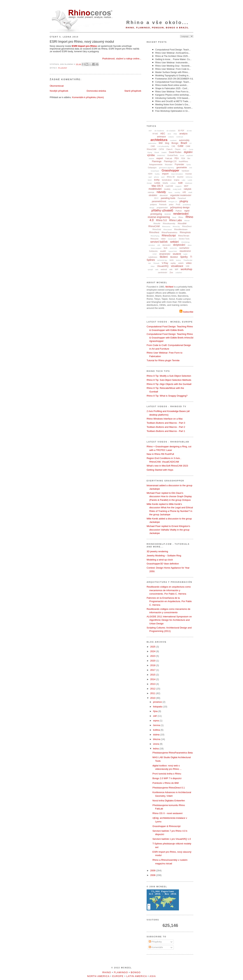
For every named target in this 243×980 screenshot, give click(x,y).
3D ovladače (171, 131)
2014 (153, 679)
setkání (174, 242)
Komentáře (156, 947)
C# (191, 143)
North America (98, 976)
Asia (153, 976)
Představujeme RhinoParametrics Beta (172, 753)
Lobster (173, 183)
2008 (153, 875)
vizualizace (177, 266)
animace (161, 137)
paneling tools (168, 198)
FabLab (169, 158)
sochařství (184, 248)
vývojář (150, 270)
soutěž (163, 251)
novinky (177, 192)
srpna (156, 721)
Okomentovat (57, 86)
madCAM (169, 186)
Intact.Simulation (177, 174)
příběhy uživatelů (162, 210)
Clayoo (178, 149)
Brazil (184, 143)
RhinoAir (157, 224)
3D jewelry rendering (157, 551)
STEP (155, 254)
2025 (153, 647)
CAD (153, 146)
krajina (177, 180)
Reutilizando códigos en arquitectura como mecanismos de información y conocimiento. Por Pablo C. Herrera (169, 590)
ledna (156, 749)
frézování (169, 165)
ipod (163, 177)
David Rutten (175, 152)
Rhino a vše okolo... (158, 22)
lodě (180, 183)
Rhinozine (155, 239)
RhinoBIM (182, 223)
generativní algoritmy (167, 168)
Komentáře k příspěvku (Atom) (88, 97)
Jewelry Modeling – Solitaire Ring (164, 556)
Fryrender (179, 164)
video (189, 263)
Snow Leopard (156, 248)
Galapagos (152, 168)
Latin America (137, 976)
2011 (153, 693)
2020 (153, 661)
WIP (177, 269)
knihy (157, 180)
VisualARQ (163, 266)
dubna (157, 735)
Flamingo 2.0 (170, 161)
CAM (180, 146)
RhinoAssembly (169, 224)
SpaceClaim (173, 251)
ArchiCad (180, 137)
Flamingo (157, 161)
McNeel (169, 287)
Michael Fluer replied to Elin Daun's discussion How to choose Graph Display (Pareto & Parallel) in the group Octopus (169, 496)
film (189, 158)
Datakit (164, 152)
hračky (157, 174)
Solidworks (153, 251)
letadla (165, 183)
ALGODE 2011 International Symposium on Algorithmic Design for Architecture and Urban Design (169, 620)
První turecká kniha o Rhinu (167, 774)
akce (169, 134)
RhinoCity (176, 227)
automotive (152, 143)
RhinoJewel (168, 230)
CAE (173, 146)
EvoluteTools (173, 155)
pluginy (63, 68)
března (157, 739)
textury (178, 260)
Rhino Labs (176, 220)
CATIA (161, 149)
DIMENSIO (161, 156)
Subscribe (186, 312)
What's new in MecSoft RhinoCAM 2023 (167, 466)
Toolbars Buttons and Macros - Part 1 (166, 431)
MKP (186, 186)
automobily (184, 140)
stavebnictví (185, 251)
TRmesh (156, 263)
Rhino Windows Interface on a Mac (165, 419)
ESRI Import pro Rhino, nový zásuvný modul (82, 42)
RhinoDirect (187, 226)
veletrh (181, 263)
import (165, 174)
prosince (158, 702)
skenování (167, 245)
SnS (166, 248)
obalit (190, 192)
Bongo (175, 143)
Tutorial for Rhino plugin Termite (163, 360)
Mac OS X (157, 186)
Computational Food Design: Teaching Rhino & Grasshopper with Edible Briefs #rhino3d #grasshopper (170, 338)
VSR (187, 266)
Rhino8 (187, 221)
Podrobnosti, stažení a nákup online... (122, 59)
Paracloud (182, 198)
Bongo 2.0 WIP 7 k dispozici (167, 778)
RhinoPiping (155, 236)
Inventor (189, 174)
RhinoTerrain (184, 236)
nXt (184, 192)
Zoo (171, 272)
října (156, 711)
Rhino (181, 217)
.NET (150, 131)
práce (171, 205)
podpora (153, 205)
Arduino (171, 137)
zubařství (179, 273)
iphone (156, 177)
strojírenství (165, 254)
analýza (183, 134)
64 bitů (155, 134)
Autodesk (173, 140)
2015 (153, 675)
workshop (186, 269)
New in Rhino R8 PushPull (160, 454)
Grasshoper (155, 171)
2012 (153, 689)
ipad (150, 177)
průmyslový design (180, 207)
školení (164, 257)
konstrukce (167, 180)
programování (162, 208)
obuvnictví (164, 195)
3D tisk (189, 131)
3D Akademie (159, 131)
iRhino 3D (171, 177)
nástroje (151, 192)
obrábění (153, 195)
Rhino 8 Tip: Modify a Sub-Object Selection (169, 376)
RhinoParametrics (170, 232)
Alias (175, 134)
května (157, 730)
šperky (184, 257)
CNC (185, 149)
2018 (153, 665)
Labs (184, 180)
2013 (153, 684)
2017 (153, 670)
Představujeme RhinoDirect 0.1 (169, 788)
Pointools (163, 205)
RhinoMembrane (181, 229)
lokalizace (189, 183)
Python (179, 211)
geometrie (182, 167)
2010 (153, 698)
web (157, 270)
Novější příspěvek (59, 91)
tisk (150, 263)
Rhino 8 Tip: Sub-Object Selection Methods (169, 380)
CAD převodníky (163, 146)
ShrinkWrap (185, 242)
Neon (170, 192)
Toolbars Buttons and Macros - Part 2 (166, 427)
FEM (183, 158)
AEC (163, 134)
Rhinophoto (185, 232)
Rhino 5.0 (161, 220)
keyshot (180, 177)
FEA (177, 158)
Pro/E (178, 205)
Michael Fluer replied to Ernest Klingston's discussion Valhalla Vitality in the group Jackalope (168, 530)
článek (157, 152)
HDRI (150, 174)
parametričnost (159, 201)
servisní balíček (159, 242)
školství (174, 257)
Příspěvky (155, 942)
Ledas (157, 183)
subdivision (153, 257)
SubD (185, 254)
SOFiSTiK (173, 248)
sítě (159, 245)
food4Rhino (183, 162)
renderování (181, 214)
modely (167, 189)
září (155, 716)
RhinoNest (154, 232)
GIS (191, 168)
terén (172, 260)
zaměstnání (163, 273)
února (156, 744)
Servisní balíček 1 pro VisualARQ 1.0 (172, 839)
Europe (118, 976)
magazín (178, 186)
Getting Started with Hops (160, 470)
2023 (153, 656)
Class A (169, 149)
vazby (173, 263)
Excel (182, 156)
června (157, 725)
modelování (155, 189)
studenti (177, 254)
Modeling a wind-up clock (160, 560)
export (160, 158)
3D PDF (181, 131)
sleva (189, 245)
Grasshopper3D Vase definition (163, 564)
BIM (161, 143)
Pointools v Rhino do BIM (165, 783)
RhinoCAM (154, 226)
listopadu (158, 707)
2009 (153, 871)
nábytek (188, 189)
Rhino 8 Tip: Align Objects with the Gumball (169, 384)
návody (161, 192)
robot (163, 239)
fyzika (189, 165)
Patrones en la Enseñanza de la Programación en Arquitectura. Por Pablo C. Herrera (169, 601)
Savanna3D (172, 239)
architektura (159, 140)
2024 (153, 651)
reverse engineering (159, 217)
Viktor (153, 266)
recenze (168, 214)
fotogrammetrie (156, 164)
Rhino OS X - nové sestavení (167, 813)
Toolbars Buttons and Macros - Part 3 (166, 423)
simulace (152, 245)
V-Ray (165, 263)
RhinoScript (169, 235)
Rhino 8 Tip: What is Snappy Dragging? (167, 396)
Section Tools (184, 239)
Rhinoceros (166, 227)
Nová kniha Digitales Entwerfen (169, 801)
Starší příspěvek (133, 91)
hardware (185, 171)
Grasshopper (170, 170)
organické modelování (181, 195)
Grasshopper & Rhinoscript (166, 826)
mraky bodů (177, 189)
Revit (174, 217)
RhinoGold (157, 229)
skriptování (179, 245)
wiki (171, 269)
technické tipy (162, 260)
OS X (156, 198)
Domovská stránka (96, 91)
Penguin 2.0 (173, 202)
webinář (164, 269)
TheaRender (188, 260)
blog (167, 143)
